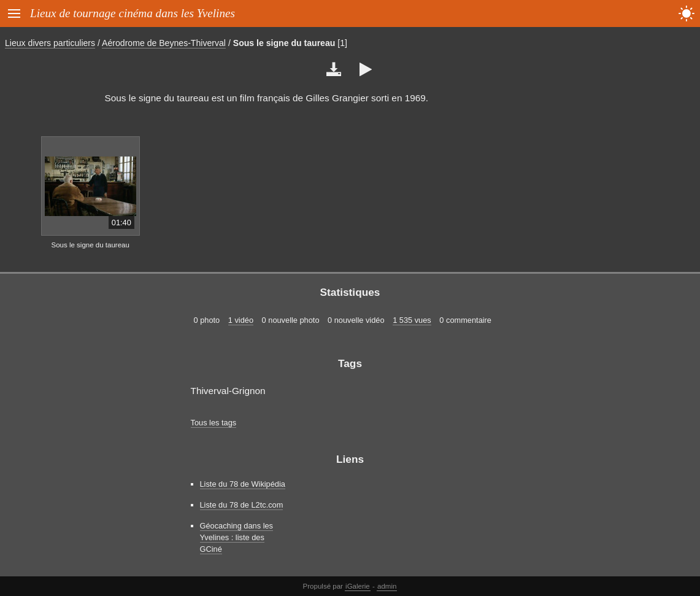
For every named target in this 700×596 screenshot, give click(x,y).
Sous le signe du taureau (284, 43)
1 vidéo (241, 320)
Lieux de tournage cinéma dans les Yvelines (133, 13)
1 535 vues (412, 320)
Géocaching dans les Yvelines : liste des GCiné (237, 537)
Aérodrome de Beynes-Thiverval (164, 43)
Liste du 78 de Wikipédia (243, 484)
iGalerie (358, 586)
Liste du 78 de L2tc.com (242, 505)
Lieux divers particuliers (50, 43)
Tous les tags (214, 423)
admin (387, 586)
